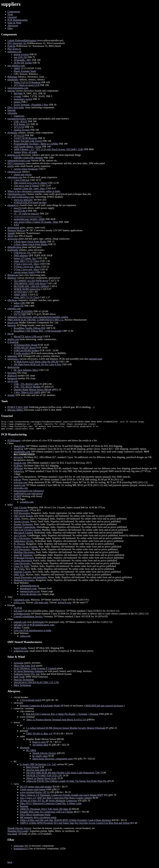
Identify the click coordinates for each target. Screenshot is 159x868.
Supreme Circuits (22, 574)
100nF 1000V (20, 295)
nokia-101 (19, 306)
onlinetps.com (14, 52)
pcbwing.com (20, 484)
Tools (10, 14)
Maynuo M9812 (16, 410)
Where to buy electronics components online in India (34, 191)
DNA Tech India (16, 107)
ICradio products (22, 353)
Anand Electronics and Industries (30, 579)
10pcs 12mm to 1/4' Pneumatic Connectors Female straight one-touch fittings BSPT (62, 797)
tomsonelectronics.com (19, 161)
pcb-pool (18, 613)
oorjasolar (19, 665)
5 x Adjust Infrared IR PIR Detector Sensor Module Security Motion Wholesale (66, 730)
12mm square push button (33, 791)
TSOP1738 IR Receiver (25, 138)
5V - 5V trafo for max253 (26, 214)
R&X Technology (23, 687)
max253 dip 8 (20, 211)
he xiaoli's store (40, 758)
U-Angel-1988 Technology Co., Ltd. (38, 766)
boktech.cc (19, 473)
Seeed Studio (20, 650)
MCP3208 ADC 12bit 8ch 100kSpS (31, 286)
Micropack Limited (23, 534)
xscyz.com (13, 381)
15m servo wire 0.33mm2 (26, 186)
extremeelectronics (17, 119)
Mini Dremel (33, 769)
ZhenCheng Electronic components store (53, 761)
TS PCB (18, 610)
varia (16, 786)
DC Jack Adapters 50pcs (26, 370)
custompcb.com (22, 602)
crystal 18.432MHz (23, 311)
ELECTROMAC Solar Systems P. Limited (35, 670)
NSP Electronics (22, 515)
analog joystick (21, 54)
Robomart (12, 77)
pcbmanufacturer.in (30, 588)
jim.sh (11, 334)
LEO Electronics (22, 551)
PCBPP (17, 498)
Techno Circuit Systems (26, 548)
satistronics (13, 359)
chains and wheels (23, 174)
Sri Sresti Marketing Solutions (29, 673)
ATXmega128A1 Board (25, 345)
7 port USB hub (22, 180)
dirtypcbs (18, 459)
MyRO (17, 629)
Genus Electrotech (23, 562)
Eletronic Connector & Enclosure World (40, 707)
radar (22, 738)
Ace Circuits (20, 537)
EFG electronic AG (17, 43)
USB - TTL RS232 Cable (26, 384)
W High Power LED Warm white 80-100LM (36, 362)
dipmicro (12, 278)
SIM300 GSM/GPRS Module (28, 158)
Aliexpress (13, 26)
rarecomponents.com (18, 88)
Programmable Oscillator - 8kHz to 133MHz (36, 144)
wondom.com (27, 504)
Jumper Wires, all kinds (25, 152)
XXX (16, 225)
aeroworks (13, 239)
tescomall (12, 836)
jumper (17, 102)
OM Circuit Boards (23, 518)
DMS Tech (19, 576)
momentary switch (23, 99)
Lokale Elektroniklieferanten (22, 40)
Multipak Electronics (24, 582)
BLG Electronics (22, 540)
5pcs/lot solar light (35, 772)
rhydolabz (12, 133)
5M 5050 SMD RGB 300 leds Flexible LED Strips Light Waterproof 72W (63, 775)
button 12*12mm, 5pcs (25, 258)
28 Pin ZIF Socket (23, 63)
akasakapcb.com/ (28, 590)
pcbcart (17, 481)
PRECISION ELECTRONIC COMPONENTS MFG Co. (36, 320)
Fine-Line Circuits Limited (27, 532)
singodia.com (14, 309)
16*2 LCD (19, 127)
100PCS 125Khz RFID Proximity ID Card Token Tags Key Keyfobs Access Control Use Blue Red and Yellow (75, 825)
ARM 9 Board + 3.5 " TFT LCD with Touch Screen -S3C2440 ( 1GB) (48, 149)
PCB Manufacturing (17, 20)
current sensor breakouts (26, 169)
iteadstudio (13, 250)
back (10, 864)
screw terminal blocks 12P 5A (35, 794)
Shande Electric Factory (44, 755)
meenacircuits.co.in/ (30, 593)
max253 (18, 208)
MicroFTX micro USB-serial (28, 336)
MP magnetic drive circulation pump (38, 819)
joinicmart (19, 848)
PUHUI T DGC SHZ (18, 407)
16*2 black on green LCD (27, 85)
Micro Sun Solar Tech (25, 667)
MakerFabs (19, 448)
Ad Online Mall (40, 747)
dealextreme (14, 367)
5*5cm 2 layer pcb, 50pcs (26, 269)
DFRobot (18, 470)
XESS (10, 236)
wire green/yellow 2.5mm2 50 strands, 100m (36, 222)
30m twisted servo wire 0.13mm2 (30, 183)
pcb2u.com (19, 604)
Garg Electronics (22, 565)
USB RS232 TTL (22, 253)
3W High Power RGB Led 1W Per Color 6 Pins (37, 364)
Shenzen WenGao (16, 230)
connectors (19, 116)
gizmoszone (13, 228)
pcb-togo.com (41, 604)
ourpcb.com (20, 487)
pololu (11, 166)
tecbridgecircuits (22, 615)
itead (16, 479)
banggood (12, 378)
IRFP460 (18, 93)
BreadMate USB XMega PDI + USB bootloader (38, 331)
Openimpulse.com (17, 194)
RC (15, 763)
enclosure (18, 705)
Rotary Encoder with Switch (28, 141)
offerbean (12, 300)
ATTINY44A (20, 292)
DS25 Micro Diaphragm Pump (35, 816)
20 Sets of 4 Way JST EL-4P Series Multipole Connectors (49, 802)
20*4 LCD (19, 135)
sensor (17, 724)
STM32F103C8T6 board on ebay (30, 202)
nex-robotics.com (16, 66)
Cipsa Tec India (21, 568)
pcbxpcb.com (64, 604)
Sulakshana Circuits (24, 543)
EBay (10, 28)
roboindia (12, 113)
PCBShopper (14, 442)
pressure (24, 733)
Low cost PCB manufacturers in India (32, 632)
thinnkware (13, 275)
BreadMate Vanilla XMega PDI (29, 328)
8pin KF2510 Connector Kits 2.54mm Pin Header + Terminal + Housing (62, 716)
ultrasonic (25, 749)
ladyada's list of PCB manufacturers (32, 627)
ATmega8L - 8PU (22, 60)
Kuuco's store (39, 744)
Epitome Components (24, 529)
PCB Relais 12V (22, 124)
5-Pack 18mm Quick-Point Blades (31, 244)
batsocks (12, 325)
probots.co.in (14, 155)
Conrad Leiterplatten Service (28, 618)
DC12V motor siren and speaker (36, 788)
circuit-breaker (21, 699)
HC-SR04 (31, 752)
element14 (13, 205)
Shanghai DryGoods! (18, 833)
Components (14, 12)
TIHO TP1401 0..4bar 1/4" (39, 735)
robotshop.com (15, 177)
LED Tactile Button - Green (27, 147)
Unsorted (12, 17)
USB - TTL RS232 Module (27, 387)
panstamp (12, 356)
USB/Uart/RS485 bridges (26, 350)
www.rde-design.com (31, 596)
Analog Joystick (22, 130)
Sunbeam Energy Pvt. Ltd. (27, 676)
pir (21, 727)
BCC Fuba (19, 571)
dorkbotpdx (38, 624)
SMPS (17, 68)
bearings (24, 808)
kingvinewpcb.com (23, 493)
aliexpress (37, 495)
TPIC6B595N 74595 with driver (30, 283)
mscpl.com (13, 323)
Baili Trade (19, 679)
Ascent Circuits (21, 523)
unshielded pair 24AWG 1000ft (29, 219)
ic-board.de (13, 342)
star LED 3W (20, 57)
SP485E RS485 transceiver (27, 289)
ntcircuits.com (21, 490)
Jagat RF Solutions (23, 557)
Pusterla (11, 46)
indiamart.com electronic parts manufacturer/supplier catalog (38, 317)
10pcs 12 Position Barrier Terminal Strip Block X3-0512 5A (56, 721)
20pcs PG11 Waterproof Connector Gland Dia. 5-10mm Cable (51, 805)
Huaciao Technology (24, 681)
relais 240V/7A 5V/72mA (26, 261)
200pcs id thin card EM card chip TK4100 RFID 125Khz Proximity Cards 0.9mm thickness (66, 822)
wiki (52, 627)
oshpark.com (20, 624)
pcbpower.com (21, 512)
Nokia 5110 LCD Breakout (27, 82)
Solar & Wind (14, 23)
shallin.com (13, 339)
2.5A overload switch (30, 702)
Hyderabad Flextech (24, 560)
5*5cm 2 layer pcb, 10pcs (26, 264)
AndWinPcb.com (22, 495)
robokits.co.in (14, 172)
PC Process (19, 546)
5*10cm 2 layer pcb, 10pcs (27, 267)
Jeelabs (11, 395)
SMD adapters (21, 255)
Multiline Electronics (24, 554)
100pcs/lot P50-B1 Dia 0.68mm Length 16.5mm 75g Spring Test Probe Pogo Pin (66, 783)
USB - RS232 (20, 121)
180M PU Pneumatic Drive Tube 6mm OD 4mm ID (46, 811)
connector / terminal (24, 710)
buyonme (12, 373)
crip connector (27, 713)
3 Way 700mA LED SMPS (27, 392)
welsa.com (25, 638)
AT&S (17, 521)
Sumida (11, 233)
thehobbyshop (14, 247)
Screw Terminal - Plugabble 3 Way (31, 105)
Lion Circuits (20, 509)
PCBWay (18, 467)
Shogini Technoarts (23, 526)
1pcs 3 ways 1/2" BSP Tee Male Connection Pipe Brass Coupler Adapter (56, 800)
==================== (28, 216)
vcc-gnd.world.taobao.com (21, 197)
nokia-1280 (19, 303)
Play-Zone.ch (14, 49)
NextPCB (18, 451)
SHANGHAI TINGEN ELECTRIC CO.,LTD (36, 684)
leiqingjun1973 (21, 850)
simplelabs (13, 80)
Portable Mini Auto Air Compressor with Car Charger (47, 814)
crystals (17, 96)
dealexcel (12, 376)
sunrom (11, 91)
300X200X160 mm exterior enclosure (104, 707)
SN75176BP (20, 314)
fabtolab (11, 110)
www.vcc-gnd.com (23, 200)
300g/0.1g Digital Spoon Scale (41, 780)
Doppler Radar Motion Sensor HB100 (33, 390)
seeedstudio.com (22, 453)
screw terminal (27, 719)
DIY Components (16, 163)
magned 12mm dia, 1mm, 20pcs (30, 188)
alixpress (39, 493)
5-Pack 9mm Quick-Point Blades (30, 242)
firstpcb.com (20, 465)
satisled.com (95, 359)
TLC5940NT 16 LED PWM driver (31, 281)
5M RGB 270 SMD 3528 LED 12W (44, 777)
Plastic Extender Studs (25, 71)
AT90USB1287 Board (25, 348)
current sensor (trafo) (24, 272)
